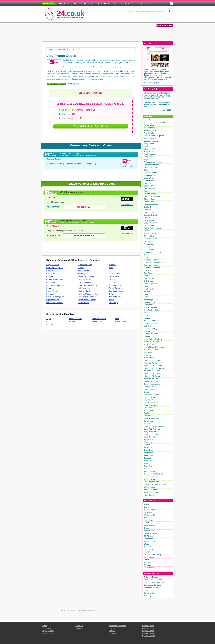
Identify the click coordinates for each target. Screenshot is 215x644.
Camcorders (149, 181)
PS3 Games (149, 410)
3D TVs (147, 120)
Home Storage (150, 305)
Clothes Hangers (151, 194)
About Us (79, 626)
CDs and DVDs (52, 274)
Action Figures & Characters (155, 122)
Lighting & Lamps (151, 334)
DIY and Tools (52, 291)
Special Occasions (116, 288)
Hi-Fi (146, 294)
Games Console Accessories (155, 262)
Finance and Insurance (55, 303)
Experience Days (53, 300)
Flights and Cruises (85, 265)
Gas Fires (148, 273)
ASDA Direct (149, 531)
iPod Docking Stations (153, 310)
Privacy (112, 628)
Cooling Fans (149, 212)
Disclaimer (113, 633)
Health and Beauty (85, 282)
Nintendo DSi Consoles (153, 371)
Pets (111, 271)
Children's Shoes (151, 186)
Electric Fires (149, 236)
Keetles (147, 318)
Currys (49, 322)
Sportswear (149, 440)
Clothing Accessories (152, 196)
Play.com (148, 565)
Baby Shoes (149, 157)
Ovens (147, 392)
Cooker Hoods (150, 207)
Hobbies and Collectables (87, 285)
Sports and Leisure (116, 291)
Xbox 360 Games (151, 492)
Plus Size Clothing (151, 403)
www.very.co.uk (74, 84)
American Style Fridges (153, 130)
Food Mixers (149, 249)
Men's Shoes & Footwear (154, 347)
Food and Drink (83, 271)
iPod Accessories (151, 307)
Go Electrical (149, 557)
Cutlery (147, 218)
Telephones (149, 453)
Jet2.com (50, 324)
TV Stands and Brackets (154, 474)
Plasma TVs (149, 400)
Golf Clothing (149, 278)
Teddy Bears (149, 450)
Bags (146, 159)
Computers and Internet (55, 285)
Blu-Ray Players (150, 173)
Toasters (147, 458)
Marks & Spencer (76, 319)
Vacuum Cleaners (151, 476)
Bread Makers (150, 175)
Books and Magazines (55, 268)
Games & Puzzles (151, 260)
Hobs (146, 297)
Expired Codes (148, 631)
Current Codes (148, 626)
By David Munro (149, 636)
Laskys (147, 560)
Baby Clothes (149, 144)
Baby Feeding (149, 149)
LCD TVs (148, 326)
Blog (168, 20)
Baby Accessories (151, 141)
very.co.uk (156, 83)
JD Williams (149, 536)
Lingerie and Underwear (87, 300)
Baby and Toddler (53, 265)
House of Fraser (150, 533)
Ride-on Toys (149, 416)
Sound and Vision (116, 285)
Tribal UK (148, 547)
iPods (146, 313)
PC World (73, 322)
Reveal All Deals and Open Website (91, 126)
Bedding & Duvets (151, 167)
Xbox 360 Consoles (152, 490)
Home (116, 20)
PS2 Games (149, 408)
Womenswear (149, 487)
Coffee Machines (151, 202)
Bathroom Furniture (152, 165)
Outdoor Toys (149, 389)
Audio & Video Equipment (154, 136)
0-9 (61, 3)
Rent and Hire (114, 276)
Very (117, 319)
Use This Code (127, 205)
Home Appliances (151, 299)
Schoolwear (149, 421)
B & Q (146, 523)
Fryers (146, 255)
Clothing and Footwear (55, 279)
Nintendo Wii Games (152, 379)
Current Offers (148, 628)
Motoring (112, 265)
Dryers (147, 231)
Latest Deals (153, 20)
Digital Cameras (150, 223)
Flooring (147, 247)
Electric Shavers (150, 239)
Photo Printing (114, 274)
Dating (49, 288)
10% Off (72, 192)
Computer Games (151, 204)
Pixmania (148, 552)
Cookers (147, 210)
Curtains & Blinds (151, 215)
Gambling (81, 274)
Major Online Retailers (153, 339)
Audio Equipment (151, 138)
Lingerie (147, 336)
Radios (147, 413)
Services (112, 279)
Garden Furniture (151, 270)
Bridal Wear (149, 178)
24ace (146, 544)
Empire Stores (150, 525)
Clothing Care (149, 199)
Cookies (112, 631)
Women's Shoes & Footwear (155, 484)
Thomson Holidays (99, 319)
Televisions (148, 455)
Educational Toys (151, 233)
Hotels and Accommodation (88, 294)
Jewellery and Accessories (88, 297)
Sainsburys (148, 520)
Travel (111, 300)
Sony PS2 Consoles (152, 429)
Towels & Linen (150, 461)
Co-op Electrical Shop (153, 555)
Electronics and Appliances (56, 297)
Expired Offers (148, 633)
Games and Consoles (86, 276)
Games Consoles (151, 265)
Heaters (147, 292)
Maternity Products (151, 342)
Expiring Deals (133, 20)
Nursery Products (151, 381)
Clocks (147, 191)
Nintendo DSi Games (152, 373)
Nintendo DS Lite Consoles (155, 366)
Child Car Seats (150, 183)
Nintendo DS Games (152, 363)
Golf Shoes (148, 281)
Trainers (147, 469)
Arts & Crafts (149, 133)
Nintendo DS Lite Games (154, 368)
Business (50, 271)
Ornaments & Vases (152, 384)
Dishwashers (149, 225)
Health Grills (149, 289)
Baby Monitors (150, 152)
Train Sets (148, 466)
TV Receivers (149, 471)
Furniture (148, 257)
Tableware (148, 447)
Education (50, 294)
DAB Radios (149, 220)
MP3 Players (149, 358)
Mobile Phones (83, 303)
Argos (49, 319)
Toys (146, 463)
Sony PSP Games (151, 437)
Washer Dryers (150, 479)
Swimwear (148, 445)
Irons (146, 315)
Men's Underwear (151, 350)
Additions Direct (150, 541)
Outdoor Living (150, 387)
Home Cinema (150, 302)
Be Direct (148, 562)
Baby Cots (148, 146)
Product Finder (48, 633)
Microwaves (149, 355)
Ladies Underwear (151, 323)
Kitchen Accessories (152, 321)
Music (111, 268)
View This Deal (127, 166)
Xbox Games (149, 495)
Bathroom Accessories (153, 162)
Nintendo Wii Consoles (153, 376)
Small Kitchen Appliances (154, 426)
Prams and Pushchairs (153, 405)
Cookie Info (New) (165, 25)
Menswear (148, 352)
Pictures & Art (149, 397)
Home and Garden (85, 291)
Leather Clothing (151, 329)
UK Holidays (114, 303)
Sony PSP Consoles (152, 434)
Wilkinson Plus (121, 322)
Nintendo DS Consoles (153, 360)
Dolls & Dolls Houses (152, 228)
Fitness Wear (149, 244)
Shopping (113, 282)
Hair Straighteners (151, 284)
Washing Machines (152, 482)
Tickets (112, 294)
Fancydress (149, 241)
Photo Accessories (151, 395)
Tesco (146, 528)
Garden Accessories (152, 268)
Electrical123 (149, 549)
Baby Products (150, 154)
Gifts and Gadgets (84, 279)
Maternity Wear (150, 344)
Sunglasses (149, 442)
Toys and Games (115, 297)
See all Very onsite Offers (91, 93)
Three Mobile (97, 322)
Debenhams (149, 539)
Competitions (51, 282)
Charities (50, 276)
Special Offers (69, 154)
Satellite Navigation (152, 418)
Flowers (81, 268)
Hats (146, 286)
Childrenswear (150, 188)
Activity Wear (149, 125)
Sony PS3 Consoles (152, 432)
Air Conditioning (150, 128)
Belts (146, 170)
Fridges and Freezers (152, 252)
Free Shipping (73, 221)
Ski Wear (148, 424)
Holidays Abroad (84, 288)
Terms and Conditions (118, 626)
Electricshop (149, 568)
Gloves (147, 276)
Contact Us (80, 628)
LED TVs (148, 331)
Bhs (146, 518)
